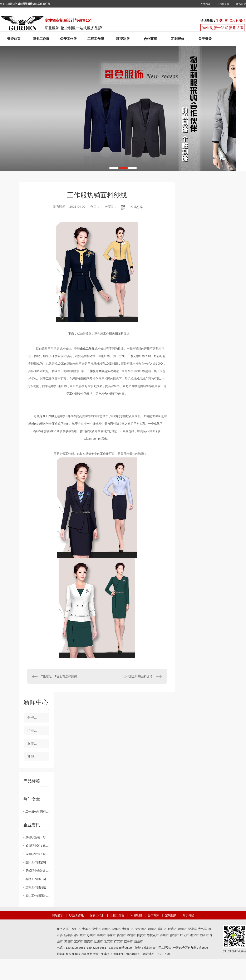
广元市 (184, 935)
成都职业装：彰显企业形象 (37, 837)
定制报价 (178, 39)
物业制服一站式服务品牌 (223, 28)
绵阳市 (131, 935)
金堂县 (192, 929)
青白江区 (128, 929)
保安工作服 (68, 39)
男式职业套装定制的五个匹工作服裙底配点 (37, 871)
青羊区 (87, 929)
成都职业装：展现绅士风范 (37, 854)
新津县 (68, 935)
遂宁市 (194, 935)
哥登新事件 (36, 718)
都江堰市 (80, 935)
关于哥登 (205, 39)
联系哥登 (241, 4)
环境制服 (123, 39)
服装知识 (34, 743)
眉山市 (138, 941)
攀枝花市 (153, 935)
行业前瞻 (34, 731)
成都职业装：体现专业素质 (37, 846)
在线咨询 (206, 4)
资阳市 (68, 941)
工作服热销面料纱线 (37, 812)
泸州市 (164, 935)
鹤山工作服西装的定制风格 (37, 896)
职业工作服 (41, 39)
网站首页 (58, 915)
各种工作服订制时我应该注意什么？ (37, 879)
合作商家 (150, 39)
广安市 (118, 941)
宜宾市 (78, 941)
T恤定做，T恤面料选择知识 (59, 676)
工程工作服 (96, 39)
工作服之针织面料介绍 (138, 676)
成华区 (117, 929)
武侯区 (107, 929)
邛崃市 (111, 935)
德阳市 (174, 935)
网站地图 (149, 954)
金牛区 (97, 929)
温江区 (162, 929)
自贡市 (141, 935)
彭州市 (91, 935)
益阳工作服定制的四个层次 (37, 862)
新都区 (152, 929)
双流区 (172, 929)
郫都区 (182, 929)
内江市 (204, 935)
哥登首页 (14, 39)
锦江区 (77, 929)
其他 (31, 756)
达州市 (98, 941)
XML (168, 954)
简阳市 (121, 935)
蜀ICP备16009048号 (127, 954)
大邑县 (202, 929)
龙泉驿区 (141, 929)
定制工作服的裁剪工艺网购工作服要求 (37, 887)
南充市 (88, 941)
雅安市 (108, 941)
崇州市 (101, 935)
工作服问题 (223, 4)
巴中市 (128, 941)
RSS (160, 954)
